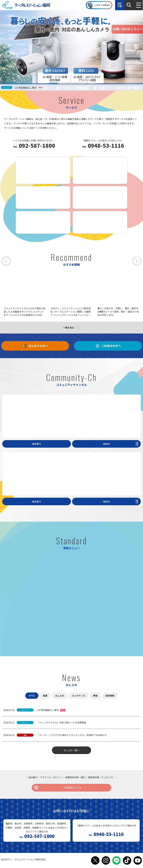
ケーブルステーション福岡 (26, 5)
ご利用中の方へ (108, 346)
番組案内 (37, 444)
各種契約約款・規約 (75, 777)
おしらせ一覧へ (71, 750)
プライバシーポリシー (51, 777)
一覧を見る (68, 328)
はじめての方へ (35, 346)
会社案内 (33, 777)
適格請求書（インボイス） (101, 777)
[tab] (53, 83)
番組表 (121, 444)
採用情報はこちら (58, 788)
